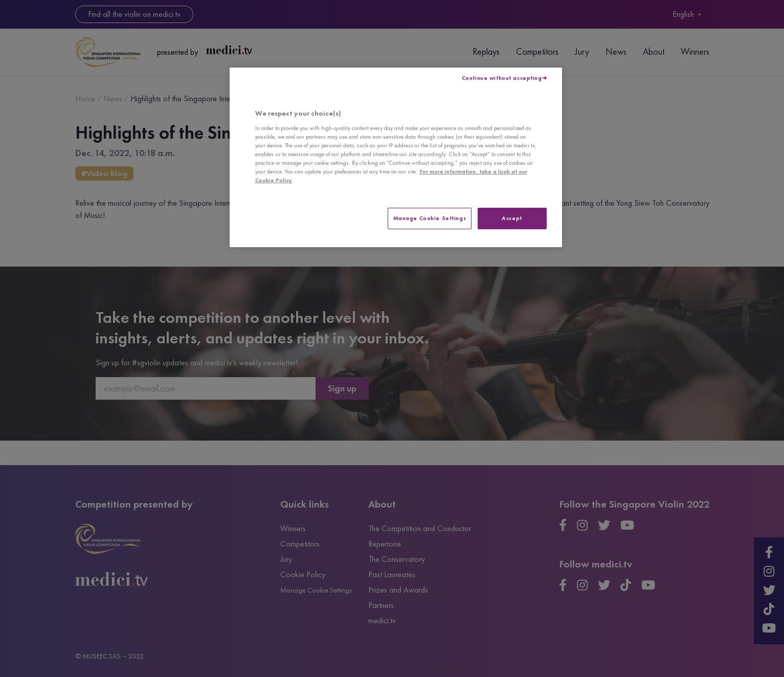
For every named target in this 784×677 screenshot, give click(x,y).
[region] (396, 157)
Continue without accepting (502, 78)
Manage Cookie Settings (430, 218)
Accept (512, 218)
